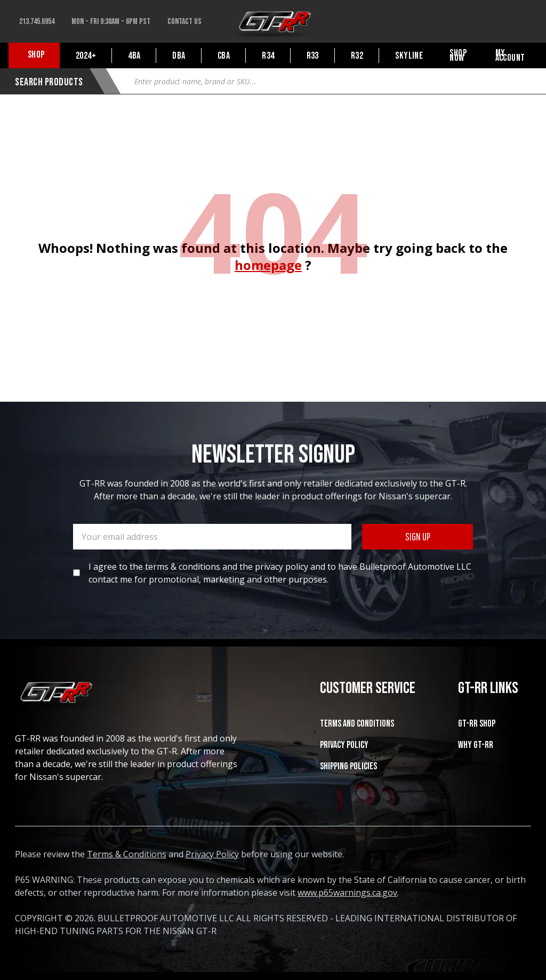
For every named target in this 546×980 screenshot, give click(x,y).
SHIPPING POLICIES (348, 766)
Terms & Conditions (127, 854)
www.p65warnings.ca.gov (347, 893)
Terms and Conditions (357, 724)
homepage (268, 265)
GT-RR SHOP (477, 724)
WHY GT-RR (476, 745)
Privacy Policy (344, 745)
